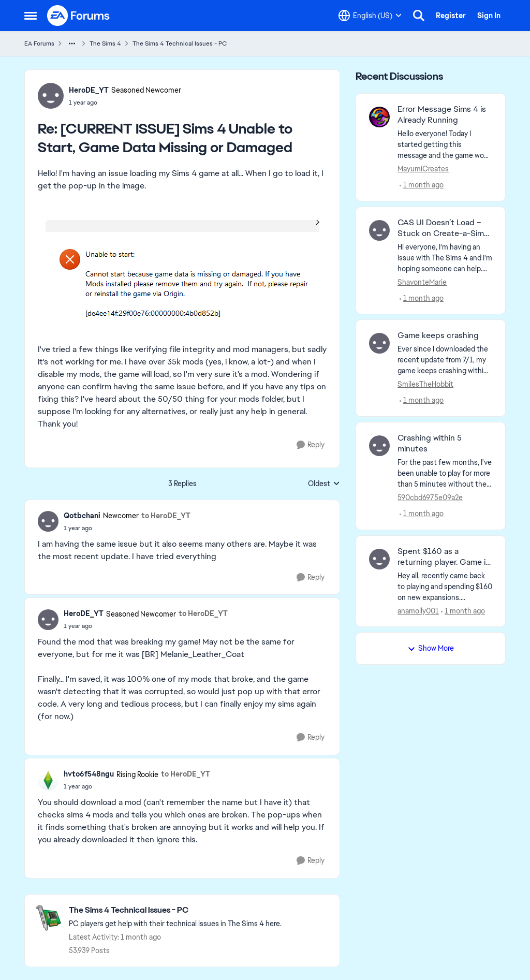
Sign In (489, 16)
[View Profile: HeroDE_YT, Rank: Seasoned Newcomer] (51, 96)
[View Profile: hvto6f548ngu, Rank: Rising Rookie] (48, 780)
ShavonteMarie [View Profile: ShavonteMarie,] (422, 282)
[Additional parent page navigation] (72, 43)
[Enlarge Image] (182, 276)
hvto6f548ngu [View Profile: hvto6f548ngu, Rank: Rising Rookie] (89, 774)
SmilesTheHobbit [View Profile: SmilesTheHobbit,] (425, 384)
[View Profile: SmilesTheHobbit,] (379, 343)
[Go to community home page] (79, 16)
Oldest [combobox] (324, 484)
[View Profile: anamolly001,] (379, 559)
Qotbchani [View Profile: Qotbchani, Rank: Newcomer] (82, 516)
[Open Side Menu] (31, 16)
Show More (431, 648)
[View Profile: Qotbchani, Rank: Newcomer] (48, 521)
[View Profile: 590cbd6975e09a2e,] (379, 446)
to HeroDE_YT (166, 516)
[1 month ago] (422, 185)
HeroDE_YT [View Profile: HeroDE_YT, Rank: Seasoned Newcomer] (89, 90)
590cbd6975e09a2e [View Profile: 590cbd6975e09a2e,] (430, 498)
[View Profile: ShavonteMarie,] (379, 230)
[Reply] (311, 445)
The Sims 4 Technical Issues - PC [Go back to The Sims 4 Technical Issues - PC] (180, 43)
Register (451, 16)
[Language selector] (370, 16)
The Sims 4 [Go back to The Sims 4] (105, 43)
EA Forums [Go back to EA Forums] (39, 43)
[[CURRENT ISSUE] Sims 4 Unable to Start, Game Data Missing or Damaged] (125, 103)
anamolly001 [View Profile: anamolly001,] (418, 610)
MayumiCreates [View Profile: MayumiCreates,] (423, 169)
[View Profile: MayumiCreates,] (379, 117)
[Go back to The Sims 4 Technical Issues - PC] (175, 910)
